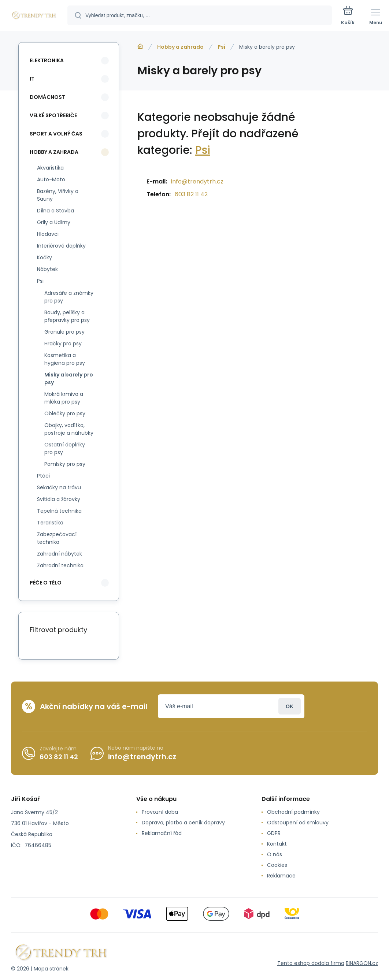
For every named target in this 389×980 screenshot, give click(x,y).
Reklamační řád (162, 833)
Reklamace (281, 876)
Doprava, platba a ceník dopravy (183, 823)
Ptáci (43, 476)
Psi (221, 47)
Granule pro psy (64, 332)
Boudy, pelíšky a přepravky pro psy (67, 316)
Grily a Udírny (54, 222)
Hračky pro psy (63, 344)
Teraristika (50, 523)
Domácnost (47, 97)
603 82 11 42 (191, 194)
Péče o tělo (46, 583)
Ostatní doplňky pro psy (65, 448)
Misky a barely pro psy (69, 378)
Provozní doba (160, 812)
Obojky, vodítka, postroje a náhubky (69, 429)
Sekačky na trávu (59, 487)
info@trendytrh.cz (197, 181)
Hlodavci (48, 234)
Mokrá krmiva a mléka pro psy (64, 398)
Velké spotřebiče (53, 115)
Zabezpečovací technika (57, 538)
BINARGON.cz (362, 963)
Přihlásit (290, 706)
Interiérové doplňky (61, 246)
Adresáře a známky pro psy (69, 297)
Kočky (45, 257)
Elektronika (47, 60)
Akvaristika (50, 168)
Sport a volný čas (56, 134)
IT (32, 79)
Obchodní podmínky (293, 812)
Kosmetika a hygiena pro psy (65, 359)
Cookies (277, 865)
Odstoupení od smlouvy (298, 823)
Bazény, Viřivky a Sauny (58, 195)
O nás (275, 854)
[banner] (34, 16)
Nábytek (47, 269)
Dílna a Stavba (55, 211)
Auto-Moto (51, 179)
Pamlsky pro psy (65, 464)
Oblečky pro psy (65, 413)
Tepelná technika (59, 511)
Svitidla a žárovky (59, 499)
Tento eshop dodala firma (311, 963)
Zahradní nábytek (60, 554)
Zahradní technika (60, 565)
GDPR (274, 833)
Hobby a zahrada (180, 47)
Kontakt (277, 844)
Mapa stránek (51, 969)
